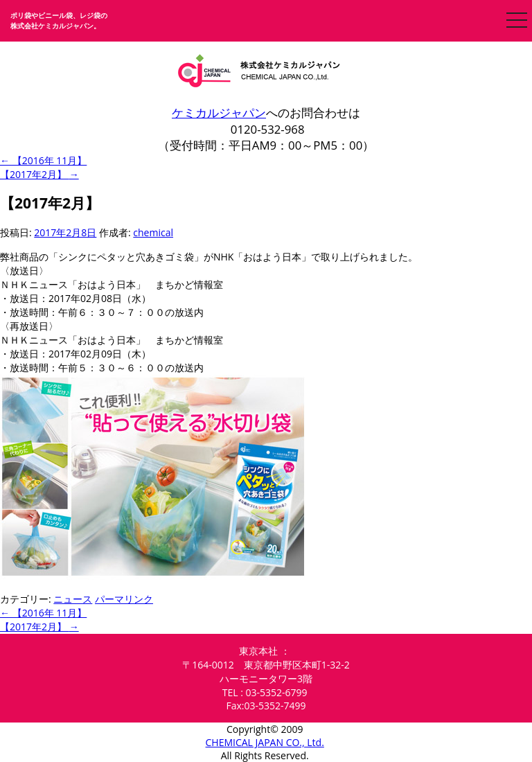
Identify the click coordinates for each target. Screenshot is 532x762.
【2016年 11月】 (43, 160)
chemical (153, 232)
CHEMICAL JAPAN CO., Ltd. (265, 742)
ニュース (73, 599)
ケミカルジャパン (219, 113)
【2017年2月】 (39, 174)
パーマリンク (124, 599)
